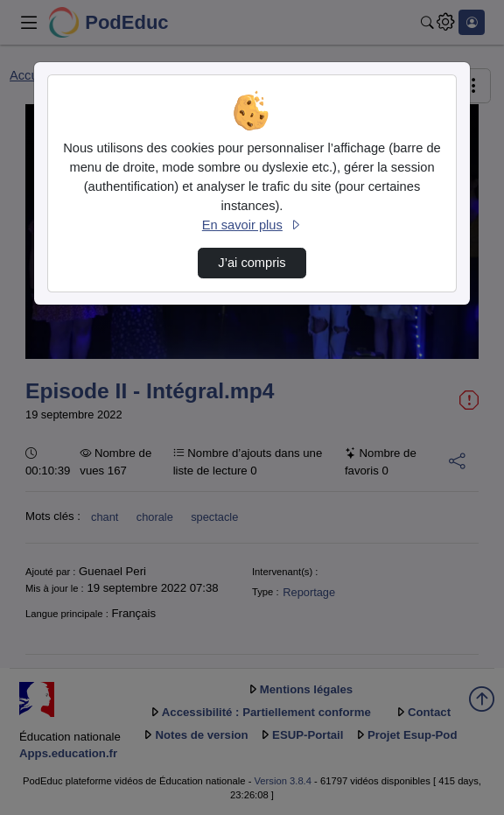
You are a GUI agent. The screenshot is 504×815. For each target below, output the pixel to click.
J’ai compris (252, 263)
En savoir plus (252, 225)
